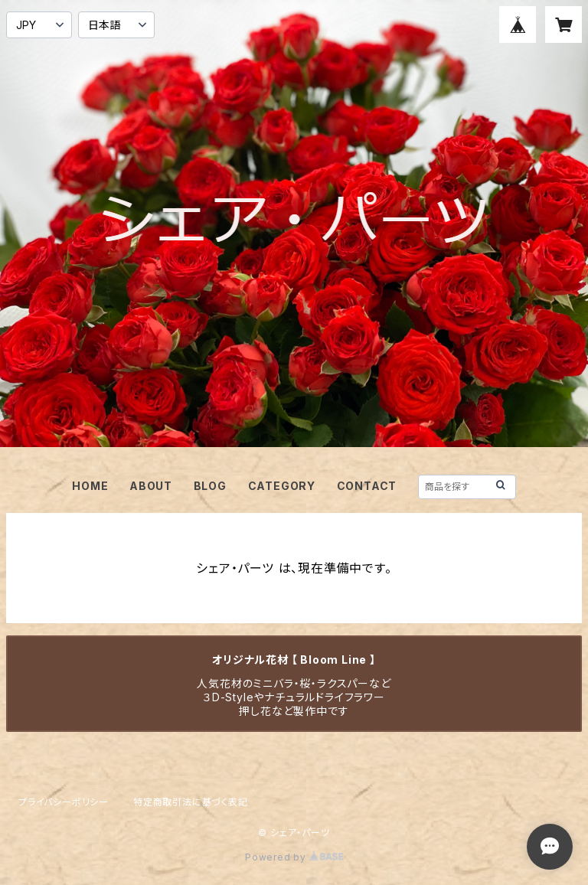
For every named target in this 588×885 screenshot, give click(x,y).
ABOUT (151, 486)
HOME (90, 486)
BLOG (210, 486)
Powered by (294, 857)
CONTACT (367, 486)
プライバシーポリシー (64, 802)
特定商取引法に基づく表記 (191, 802)
